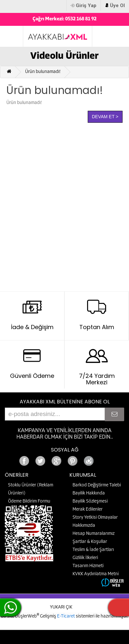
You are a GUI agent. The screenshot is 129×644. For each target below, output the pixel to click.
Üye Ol (117, 5)
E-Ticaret (66, 616)
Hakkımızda (84, 526)
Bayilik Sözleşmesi (90, 501)
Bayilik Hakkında (89, 493)
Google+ (105, 459)
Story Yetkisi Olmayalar (95, 518)
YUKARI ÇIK (61, 607)
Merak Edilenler (88, 509)
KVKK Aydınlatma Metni (96, 574)
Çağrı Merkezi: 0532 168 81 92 (64, 19)
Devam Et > (105, 117)
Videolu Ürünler (64, 56)
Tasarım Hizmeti (88, 566)
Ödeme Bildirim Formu (29, 501)
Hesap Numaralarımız (94, 534)
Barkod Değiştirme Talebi (97, 485)
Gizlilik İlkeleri (85, 558)
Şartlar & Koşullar (90, 542)
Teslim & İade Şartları (93, 550)
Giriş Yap (86, 5)
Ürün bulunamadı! (43, 72)
